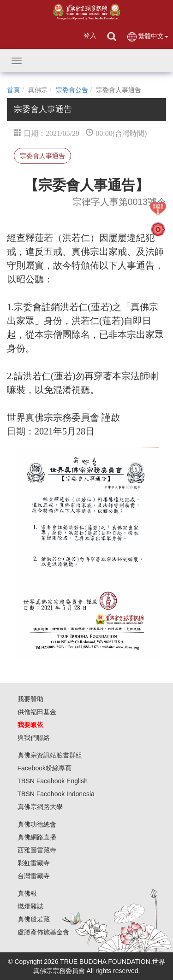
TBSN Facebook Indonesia (56, 794)
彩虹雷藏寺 (34, 863)
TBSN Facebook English (53, 781)
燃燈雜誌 (30, 906)
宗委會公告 (72, 90)
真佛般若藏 (34, 919)
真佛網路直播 (37, 837)
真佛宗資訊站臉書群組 (50, 755)
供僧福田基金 (37, 712)
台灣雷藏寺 (34, 876)
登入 (90, 35)
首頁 (13, 90)
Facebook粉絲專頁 (45, 768)
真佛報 (27, 893)
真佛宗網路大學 (40, 807)
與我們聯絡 (34, 738)
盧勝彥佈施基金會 (43, 932)
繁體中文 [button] (147, 37)
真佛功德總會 (37, 824)
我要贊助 (30, 699)
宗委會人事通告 (42, 156)
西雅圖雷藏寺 (37, 850)
